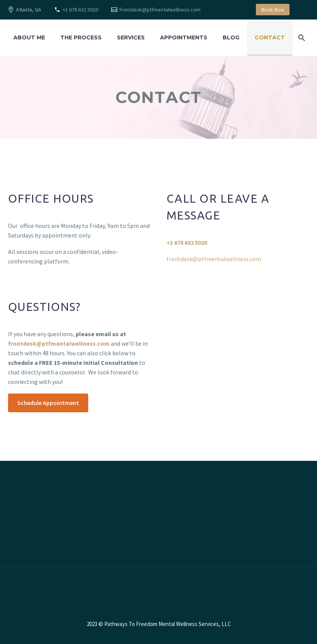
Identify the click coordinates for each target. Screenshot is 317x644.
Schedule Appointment (48, 403)
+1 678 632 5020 (80, 10)
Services (131, 37)
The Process (81, 37)
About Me (29, 37)
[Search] (301, 38)
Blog (231, 37)
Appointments (184, 37)
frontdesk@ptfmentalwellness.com (160, 10)
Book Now (273, 10)
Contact (270, 37)
